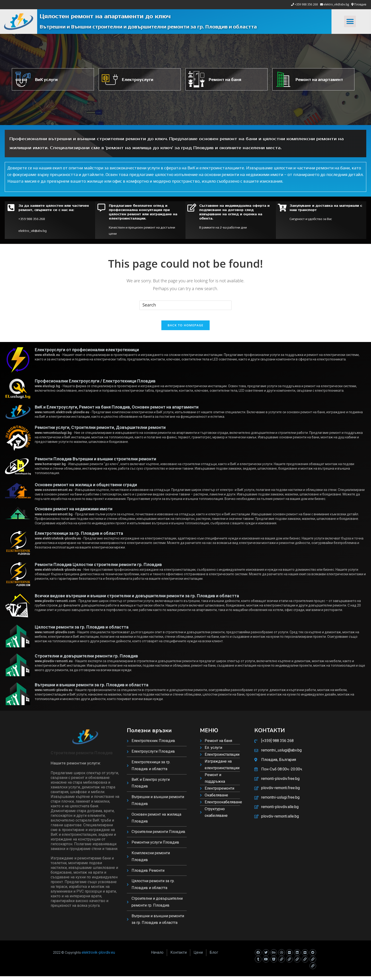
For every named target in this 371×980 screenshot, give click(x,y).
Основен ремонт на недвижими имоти (74, 513)
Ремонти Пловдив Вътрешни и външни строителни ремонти (95, 463)
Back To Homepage (185, 329)
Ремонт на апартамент (319, 79)
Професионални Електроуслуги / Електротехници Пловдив (95, 385)
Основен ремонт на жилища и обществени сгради (86, 488)
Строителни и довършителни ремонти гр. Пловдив (86, 660)
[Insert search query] (185, 305)
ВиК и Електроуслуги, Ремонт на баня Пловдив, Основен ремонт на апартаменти (117, 411)
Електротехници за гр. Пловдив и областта (79, 537)
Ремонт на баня (225, 79)
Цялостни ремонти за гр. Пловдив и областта (82, 631)
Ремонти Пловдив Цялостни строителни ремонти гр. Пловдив (98, 568)
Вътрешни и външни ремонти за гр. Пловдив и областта (92, 689)
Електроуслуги (138, 79)
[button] (350, 22)
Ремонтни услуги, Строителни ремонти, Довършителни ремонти (100, 431)
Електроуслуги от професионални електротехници (87, 353)
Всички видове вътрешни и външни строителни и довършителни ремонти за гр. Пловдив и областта (137, 600)
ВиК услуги (46, 79)
